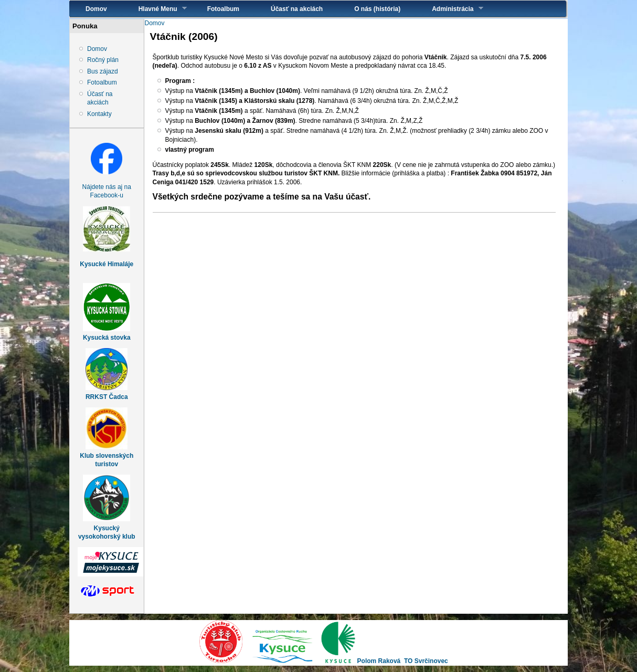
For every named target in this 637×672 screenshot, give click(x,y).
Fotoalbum (223, 9)
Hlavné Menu (155, 9)
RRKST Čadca (107, 397)
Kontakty (99, 114)
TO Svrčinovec (426, 661)
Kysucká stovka (107, 338)
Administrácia (449, 9)
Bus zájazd (103, 71)
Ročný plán (103, 60)
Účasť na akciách (297, 9)
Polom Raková (379, 661)
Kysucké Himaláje (107, 264)
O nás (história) (377, 9)
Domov (96, 9)
